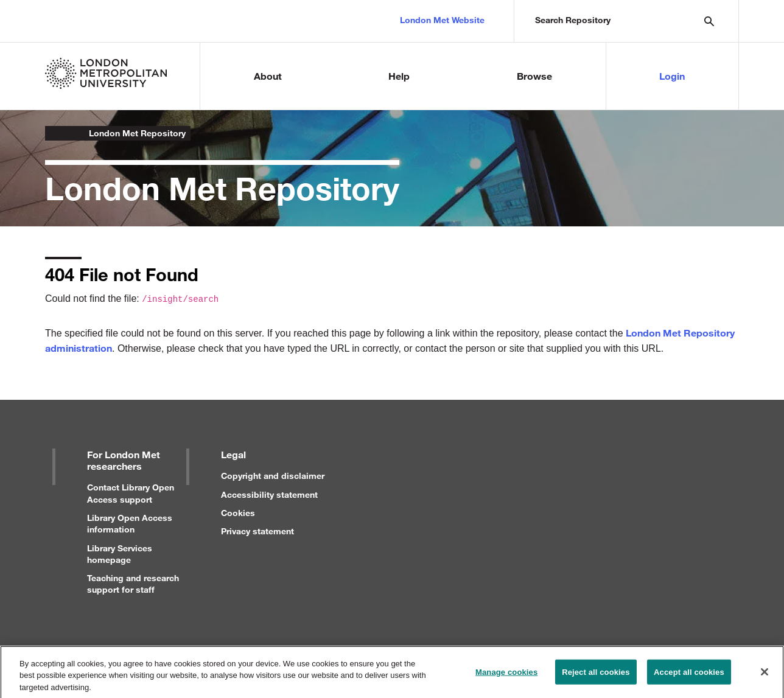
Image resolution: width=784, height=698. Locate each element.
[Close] (765, 677)
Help (399, 76)
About (268, 76)
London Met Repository (137, 133)
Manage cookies (506, 677)
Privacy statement (257, 531)
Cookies (238, 513)
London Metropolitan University (55, 133)
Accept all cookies (689, 677)
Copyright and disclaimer (273, 476)
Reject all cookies (596, 677)
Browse (534, 76)
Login (672, 76)
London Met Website (442, 20)
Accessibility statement (269, 494)
